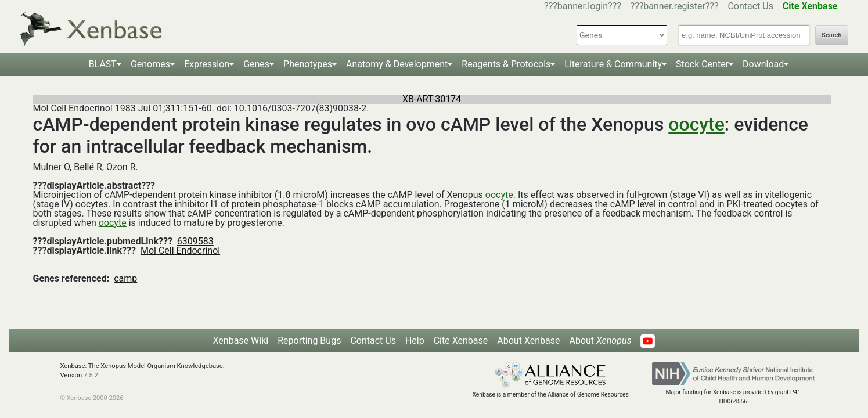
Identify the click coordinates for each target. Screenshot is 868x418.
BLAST (103, 64)
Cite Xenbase (461, 340)
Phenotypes (308, 64)
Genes (256, 64)
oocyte (696, 124)
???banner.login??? (583, 6)
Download (763, 64)
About (600, 340)
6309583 (195, 241)
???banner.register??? (675, 6)
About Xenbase (528, 340)
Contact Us (750, 6)
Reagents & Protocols (506, 64)
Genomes (150, 64)
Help (415, 340)
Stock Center (702, 64)
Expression (207, 64)
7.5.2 (91, 375)
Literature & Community (613, 64)
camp (125, 278)
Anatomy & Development (397, 64)
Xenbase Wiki (241, 340)
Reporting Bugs (309, 340)
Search (831, 35)
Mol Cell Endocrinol (180, 251)
